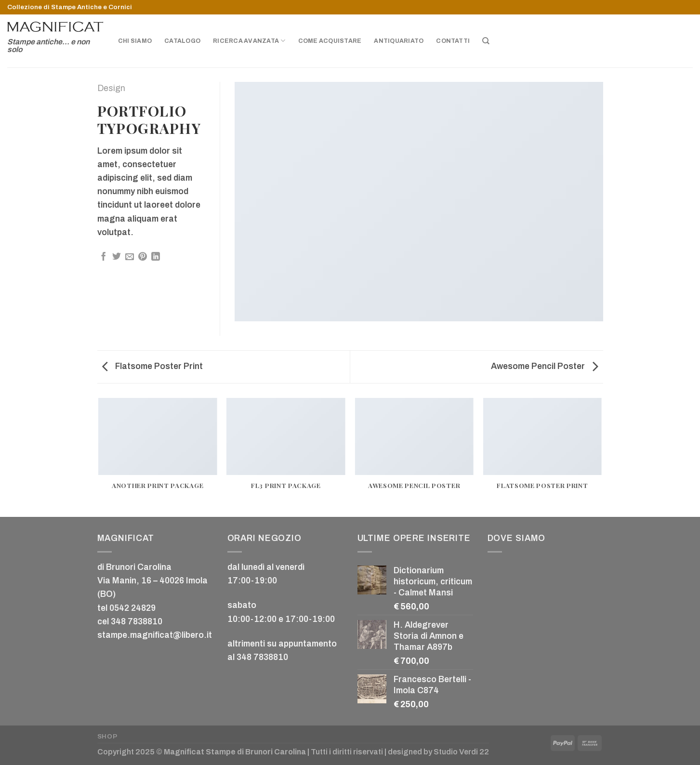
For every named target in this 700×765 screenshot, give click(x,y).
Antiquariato (399, 41)
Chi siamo (135, 41)
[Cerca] (486, 41)
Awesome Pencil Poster (545, 366)
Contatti (453, 41)
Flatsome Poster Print (152, 366)
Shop (107, 736)
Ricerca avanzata (249, 41)
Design (111, 88)
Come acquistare (330, 41)
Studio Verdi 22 (461, 752)
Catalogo (182, 41)
